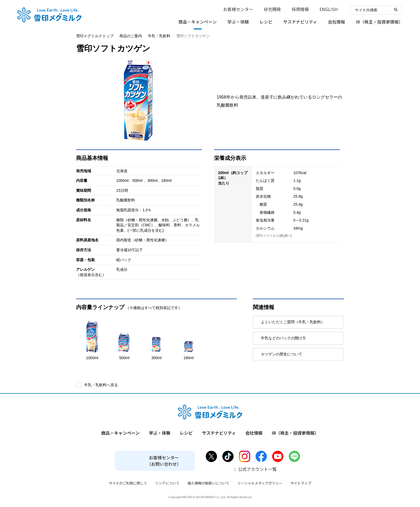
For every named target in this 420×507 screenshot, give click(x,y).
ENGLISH (329, 9)
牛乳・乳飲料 (159, 36)
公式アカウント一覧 (256, 469)
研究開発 (272, 9)
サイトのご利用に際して (128, 483)
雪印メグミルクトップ (95, 36)
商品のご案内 (131, 36)
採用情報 (300, 9)
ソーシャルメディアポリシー (260, 483)
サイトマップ (301, 483)
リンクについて (167, 483)
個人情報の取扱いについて (208, 483)
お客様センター (238, 9)
